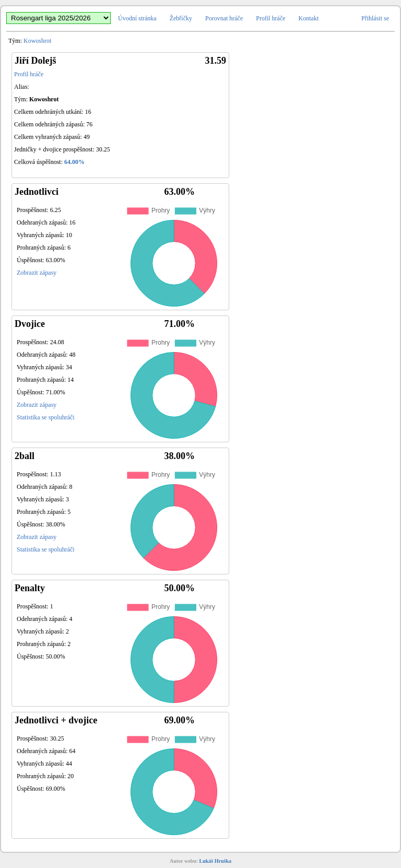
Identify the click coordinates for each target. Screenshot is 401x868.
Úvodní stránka (137, 18)
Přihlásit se (375, 18)
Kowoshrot (37, 41)
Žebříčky (181, 18)
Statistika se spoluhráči (46, 417)
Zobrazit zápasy (37, 273)
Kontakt (309, 18)
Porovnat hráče (224, 18)
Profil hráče (270, 18)
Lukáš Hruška (215, 861)
